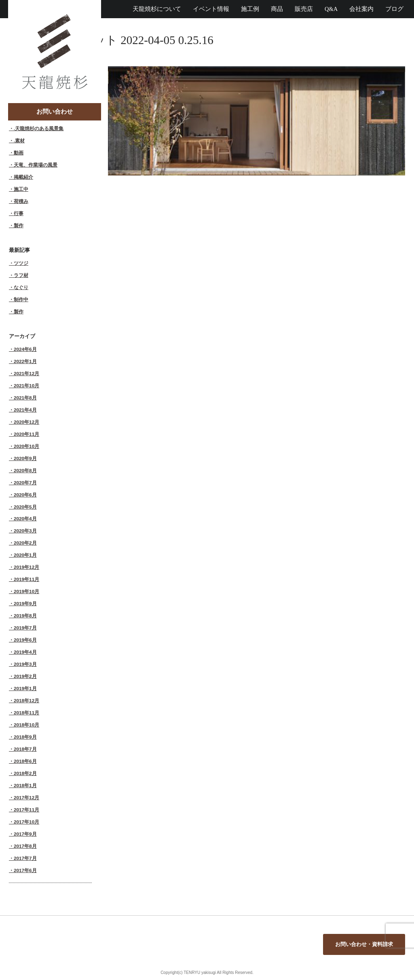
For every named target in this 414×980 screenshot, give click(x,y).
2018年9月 (25, 737)
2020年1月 (25, 555)
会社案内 (361, 9)
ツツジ (21, 263)
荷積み (21, 201)
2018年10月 (26, 725)
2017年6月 (25, 870)
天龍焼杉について (157, 9)
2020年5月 (25, 507)
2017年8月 (25, 846)
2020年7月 (25, 483)
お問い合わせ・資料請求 (364, 944)
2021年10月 (26, 385)
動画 (19, 153)
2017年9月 (25, 834)
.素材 (19, 140)
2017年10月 (26, 822)
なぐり (21, 287)
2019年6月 (25, 640)
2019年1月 (25, 688)
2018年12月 (26, 700)
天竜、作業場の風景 (36, 165)
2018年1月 (25, 785)
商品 (277, 9)
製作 (19, 225)
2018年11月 (26, 713)
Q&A (331, 9)
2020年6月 (25, 495)
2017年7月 (25, 858)
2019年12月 (26, 567)
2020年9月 (25, 458)
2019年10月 (26, 591)
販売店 (304, 9)
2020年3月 (25, 531)
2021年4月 (25, 410)
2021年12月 (26, 373)
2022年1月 (25, 361)
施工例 (250, 9)
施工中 (21, 189)
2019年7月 (25, 628)
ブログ (394, 9)
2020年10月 (26, 446)
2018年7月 (25, 749)
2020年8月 (25, 470)
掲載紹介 (23, 177)
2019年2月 (25, 676)
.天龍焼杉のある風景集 (39, 128)
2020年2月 (25, 543)
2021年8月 (25, 398)
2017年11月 (26, 810)
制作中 (21, 299)
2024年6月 (25, 349)
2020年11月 (26, 434)
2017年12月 (26, 797)
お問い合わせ (55, 112)
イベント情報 (211, 9)
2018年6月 (25, 761)
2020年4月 (25, 519)
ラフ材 (21, 275)
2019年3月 (25, 664)
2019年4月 (25, 652)
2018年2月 (25, 773)
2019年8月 (25, 616)
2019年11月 (26, 579)
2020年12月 (26, 422)
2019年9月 (25, 603)
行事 (19, 213)
